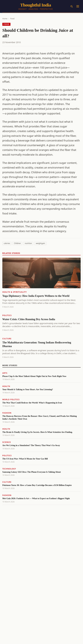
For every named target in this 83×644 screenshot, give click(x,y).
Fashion (7, 413)
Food (12, 19)
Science (7, 442)
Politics (7, 315)
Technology (9, 469)
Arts (5, 373)
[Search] (72, 6)
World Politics (11, 400)
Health (6, 386)
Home (5, 19)
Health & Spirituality (15, 292)
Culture (7, 339)
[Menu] (78, 6)
